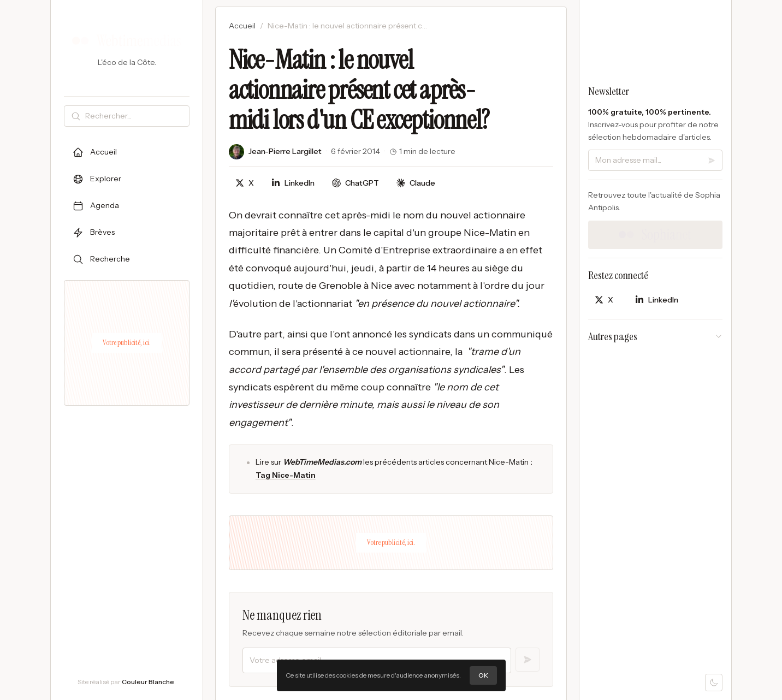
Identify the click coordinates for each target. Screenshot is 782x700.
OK (483, 675)
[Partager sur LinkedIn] (293, 183)
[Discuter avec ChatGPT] (356, 183)
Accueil (242, 26)
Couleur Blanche (148, 682)
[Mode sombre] (714, 683)
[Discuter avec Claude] (416, 183)
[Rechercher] (135, 116)
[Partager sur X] (245, 183)
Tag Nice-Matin (286, 475)
